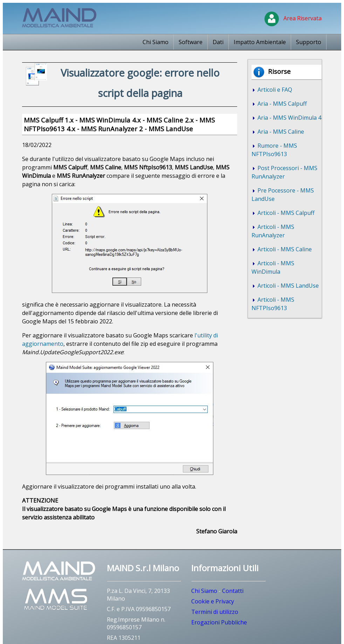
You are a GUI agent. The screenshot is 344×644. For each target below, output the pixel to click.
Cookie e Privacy (213, 601)
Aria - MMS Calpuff (281, 104)
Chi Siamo (156, 42)
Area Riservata (293, 18)
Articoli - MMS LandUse (287, 286)
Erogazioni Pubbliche (219, 622)
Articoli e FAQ (274, 90)
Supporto (309, 42)
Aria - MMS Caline (280, 132)
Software (191, 42)
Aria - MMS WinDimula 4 (289, 118)
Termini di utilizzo (215, 612)
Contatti (233, 591)
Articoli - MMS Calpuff (285, 213)
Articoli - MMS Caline (284, 249)
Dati (218, 42)
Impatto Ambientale (260, 42)
